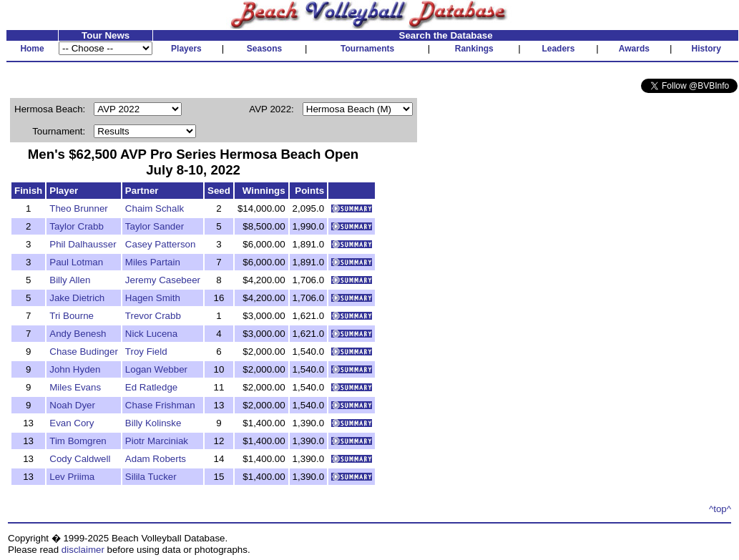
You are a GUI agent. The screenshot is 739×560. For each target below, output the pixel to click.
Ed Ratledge (151, 387)
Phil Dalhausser (83, 244)
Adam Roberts (156, 459)
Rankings (474, 49)
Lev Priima (72, 477)
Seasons (264, 49)
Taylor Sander (155, 226)
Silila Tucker (151, 477)
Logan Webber (156, 369)
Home (32, 49)
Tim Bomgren (78, 441)
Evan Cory (72, 423)
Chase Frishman (160, 405)
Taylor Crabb (77, 226)
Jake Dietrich (77, 298)
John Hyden (75, 369)
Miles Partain (153, 262)
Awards (634, 49)
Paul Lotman (76, 262)
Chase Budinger (84, 352)
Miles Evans (75, 387)
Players (186, 49)
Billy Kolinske (153, 423)
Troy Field (146, 352)
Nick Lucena (151, 334)
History (706, 49)
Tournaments (367, 49)
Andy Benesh (78, 334)
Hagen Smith (153, 298)
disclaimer (83, 550)
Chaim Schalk (155, 208)
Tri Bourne (72, 316)
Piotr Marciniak (157, 441)
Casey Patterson (161, 244)
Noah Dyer (72, 405)
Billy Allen (70, 280)
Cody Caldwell (80, 459)
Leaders (558, 49)
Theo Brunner (79, 208)
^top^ (720, 509)
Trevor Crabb (153, 316)
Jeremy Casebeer (163, 280)
